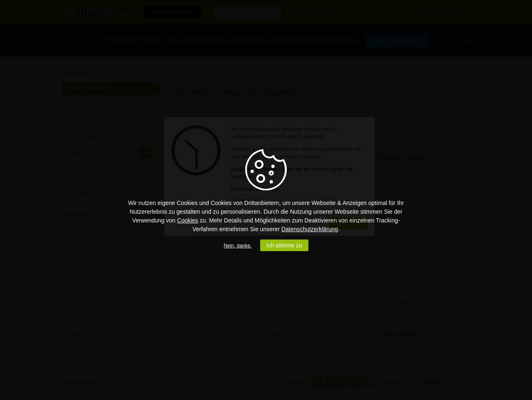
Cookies (188, 220)
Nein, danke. (238, 246)
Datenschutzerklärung (310, 229)
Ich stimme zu (284, 245)
